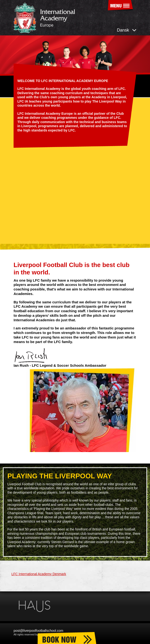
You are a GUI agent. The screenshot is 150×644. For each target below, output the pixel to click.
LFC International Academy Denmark (39, 574)
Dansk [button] (127, 30)
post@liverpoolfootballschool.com (38, 631)
